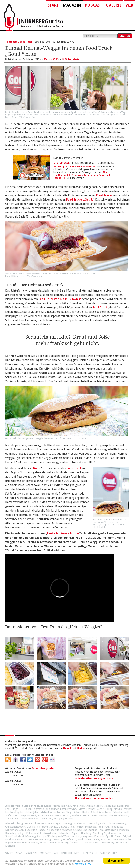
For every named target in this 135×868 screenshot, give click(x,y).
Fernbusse (91, 827)
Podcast (94, 5)
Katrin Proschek (69, 809)
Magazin (72, 5)
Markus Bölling (104, 809)
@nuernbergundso (43, 768)
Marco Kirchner (87, 809)
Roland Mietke (81, 812)
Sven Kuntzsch (62, 815)
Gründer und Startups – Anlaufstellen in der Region (101, 830)
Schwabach (89, 167)
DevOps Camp (66, 827)
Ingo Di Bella (20, 809)
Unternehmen (70, 853)
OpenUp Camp (113, 836)
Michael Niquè (48, 812)
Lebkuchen (65, 833)
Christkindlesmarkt (15, 827)
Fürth (68, 167)
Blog (30, 42)
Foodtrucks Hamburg (36, 830)
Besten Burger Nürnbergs (59, 824)
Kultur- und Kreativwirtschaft (42, 833)
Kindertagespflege (15, 833)
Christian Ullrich (94, 806)
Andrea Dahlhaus (62, 806)
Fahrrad (80, 827)
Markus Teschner (123, 809)
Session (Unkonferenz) (64, 839)
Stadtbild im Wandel (89, 839)
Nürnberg (59, 167)
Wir (129, 5)
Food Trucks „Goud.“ (80, 200)
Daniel (67, 748)
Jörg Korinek (52, 809)
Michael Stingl (65, 812)
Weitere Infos (83, 864)
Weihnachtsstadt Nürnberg (54, 843)
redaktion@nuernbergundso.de (94, 778)
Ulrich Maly (27, 819)
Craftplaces (62, 163)
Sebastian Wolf (121, 812)
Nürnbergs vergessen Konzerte (87, 836)
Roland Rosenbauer (101, 812)
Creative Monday (48, 827)
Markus (81, 748)
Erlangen (77, 167)
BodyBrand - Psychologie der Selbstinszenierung (100, 824)
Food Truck (100, 307)
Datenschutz (108, 853)
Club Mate (32, 827)
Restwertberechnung (40, 839)
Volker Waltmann (43, 819)
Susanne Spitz (45, 815)
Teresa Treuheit (99, 815)
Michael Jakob (32, 812)
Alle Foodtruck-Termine (80, 175)
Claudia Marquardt (114, 806)
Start (53, 5)
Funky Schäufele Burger (63, 533)
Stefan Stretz (12, 815)
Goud (37, 468)
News (19, 853)
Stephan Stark (29, 815)
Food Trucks (104, 195)
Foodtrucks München (61, 830)
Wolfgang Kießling (63, 819)
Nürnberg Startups (35, 836)
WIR (56, 853)
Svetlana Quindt (80, 815)
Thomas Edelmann (118, 815)
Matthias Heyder (14, 812)
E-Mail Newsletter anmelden (94, 798)
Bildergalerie (71, 59)
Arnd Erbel (78, 806)
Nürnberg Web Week (58, 836)
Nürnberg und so (16, 42)
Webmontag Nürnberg (26, 843)
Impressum (89, 853)
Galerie (114, 5)
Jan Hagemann (36, 809)
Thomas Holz (12, 819)
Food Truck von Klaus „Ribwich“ (60, 299)
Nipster (76, 833)
